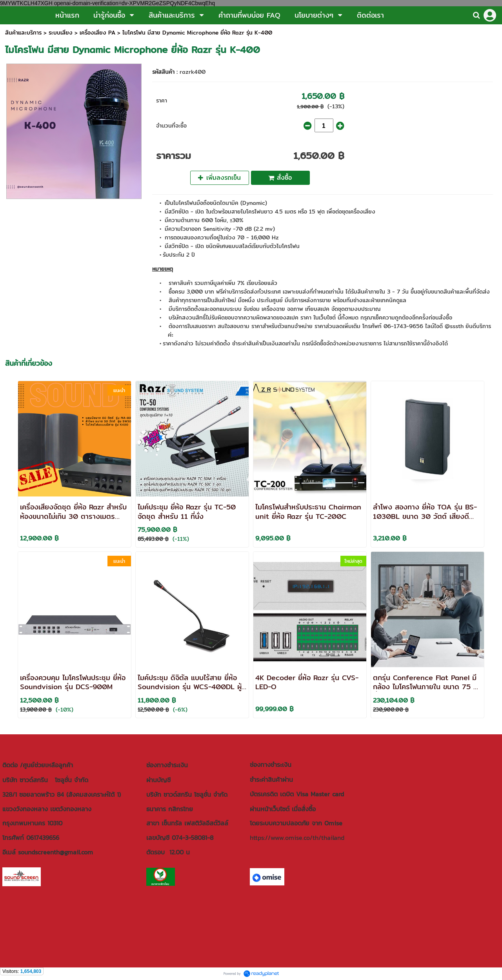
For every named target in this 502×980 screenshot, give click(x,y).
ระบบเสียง (61, 33)
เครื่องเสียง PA (97, 33)
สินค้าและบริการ (23, 33)
